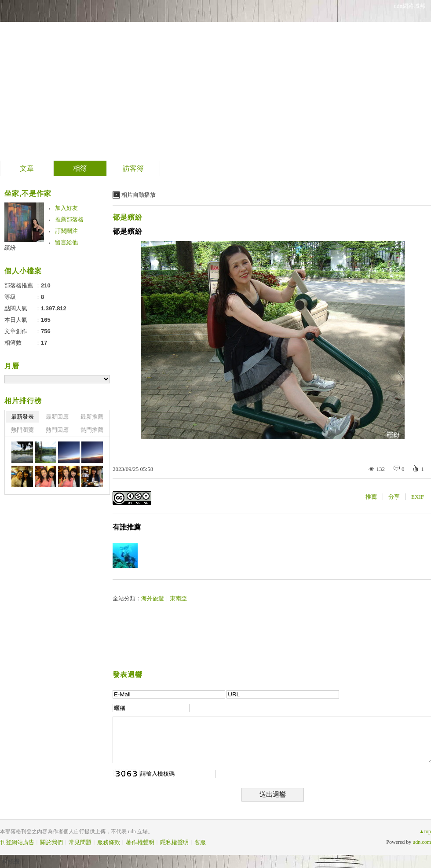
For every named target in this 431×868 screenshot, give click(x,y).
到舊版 (130, 81)
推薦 (371, 497)
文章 (27, 168)
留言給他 (66, 242)
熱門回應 (57, 430)
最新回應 (57, 417)
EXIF (418, 497)
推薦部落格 (69, 219)
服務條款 (109, 842)
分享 (394, 497)
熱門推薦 (92, 430)
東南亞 (178, 598)
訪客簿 (133, 168)
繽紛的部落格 (60, 77)
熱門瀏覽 (22, 430)
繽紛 (10, 248)
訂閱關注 (66, 231)
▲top (425, 831)
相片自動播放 (139, 195)
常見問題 (80, 842)
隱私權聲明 (174, 842)
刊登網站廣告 (17, 842)
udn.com (422, 842)
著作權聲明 (140, 842)
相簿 (80, 168)
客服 (200, 842)
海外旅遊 (153, 598)
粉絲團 (11, 861)
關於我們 (51, 842)
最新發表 (22, 417)
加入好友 (66, 208)
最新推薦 (92, 417)
